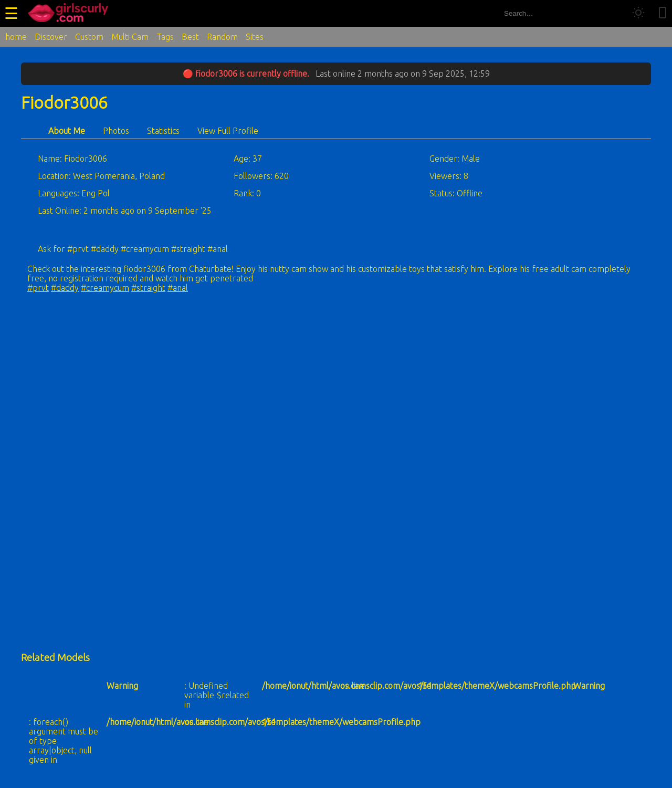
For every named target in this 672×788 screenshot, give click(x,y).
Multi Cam (130, 37)
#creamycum (105, 288)
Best (190, 37)
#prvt (38, 288)
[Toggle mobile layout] (663, 13)
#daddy (65, 288)
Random (222, 37)
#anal (178, 288)
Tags (165, 37)
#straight (148, 288)
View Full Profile (228, 131)
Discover (51, 37)
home (16, 37)
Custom (89, 37)
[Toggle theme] (638, 13)
